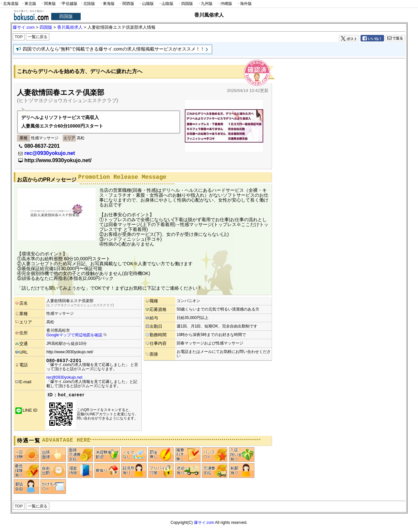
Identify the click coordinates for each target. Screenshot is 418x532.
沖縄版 (225, 4)
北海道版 (9, 4)
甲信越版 (68, 4)
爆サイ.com (204, 523)
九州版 (205, 4)
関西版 (127, 4)
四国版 (185, 4)
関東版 (48, 4)
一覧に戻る (38, 37)
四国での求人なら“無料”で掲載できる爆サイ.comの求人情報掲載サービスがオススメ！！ (114, 49)
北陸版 (88, 4)
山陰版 (166, 4)
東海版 (107, 4)
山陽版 (146, 4)
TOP (19, 37)
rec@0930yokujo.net (49, 153)
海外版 (244, 4)
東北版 (29, 4)
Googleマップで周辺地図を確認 (74, 335)
